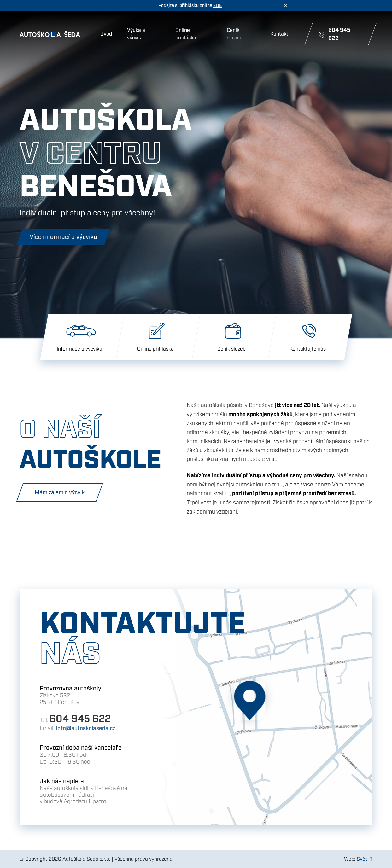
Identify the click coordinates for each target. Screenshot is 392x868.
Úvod (106, 34)
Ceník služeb (234, 34)
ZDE (218, 5)
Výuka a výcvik (136, 34)
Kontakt (279, 34)
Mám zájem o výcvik (60, 492)
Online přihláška (186, 34)
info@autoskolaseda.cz (85, 728)
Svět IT (365, 859)
